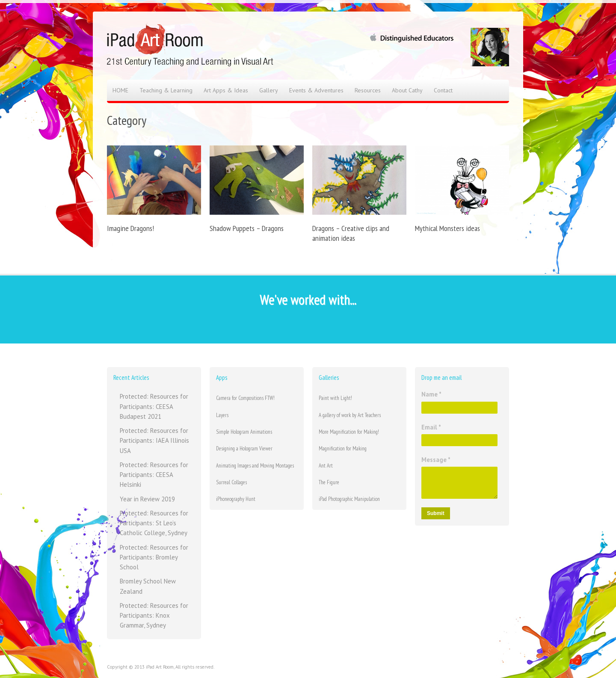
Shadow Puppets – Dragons (247, 228)
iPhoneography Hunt (236, 499)
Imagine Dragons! (130, 228)
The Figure (329, 482)
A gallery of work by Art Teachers (350, 415)
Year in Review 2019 (147, 499)
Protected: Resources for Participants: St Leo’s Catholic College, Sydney (154, 523)
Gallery (269, 90)
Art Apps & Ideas (226, 90)
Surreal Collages (231, 482)
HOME (120, 90)
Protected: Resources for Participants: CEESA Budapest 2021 (154, 406)
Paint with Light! (335, 398)
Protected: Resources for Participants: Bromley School (154, 557)
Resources (368, 90)
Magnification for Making (343, 449)
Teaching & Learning (166, 90)
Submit (436, 513)
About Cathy (407, 90)
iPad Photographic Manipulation (349, 499)
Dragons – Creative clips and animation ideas (351, 233)
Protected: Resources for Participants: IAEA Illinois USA (154, 441)
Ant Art (326, 466)
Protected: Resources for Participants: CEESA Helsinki (154, 475)
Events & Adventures (316, 90)
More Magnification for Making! (349, 432)
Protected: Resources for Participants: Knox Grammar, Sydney (154, 616)
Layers (222, 415)
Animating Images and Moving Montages (255, 466)
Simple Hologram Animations (244, 432)
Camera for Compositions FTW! (245, 398)
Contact (443, 90)
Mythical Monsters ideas (447, 228)
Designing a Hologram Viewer (244, 449)
